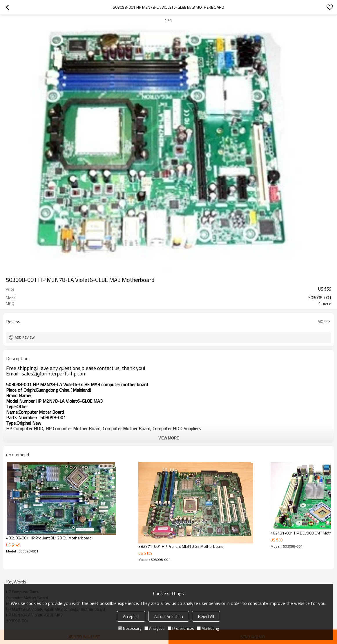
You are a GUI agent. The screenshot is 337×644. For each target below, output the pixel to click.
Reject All (206, 616)
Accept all (131, 616)
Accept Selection (169, 616)
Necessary (130, 628)
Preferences (181, 628)
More (323, 322)
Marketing (208, 628)
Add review (25, 337)
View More (168, 438)
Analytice (155, 628)
